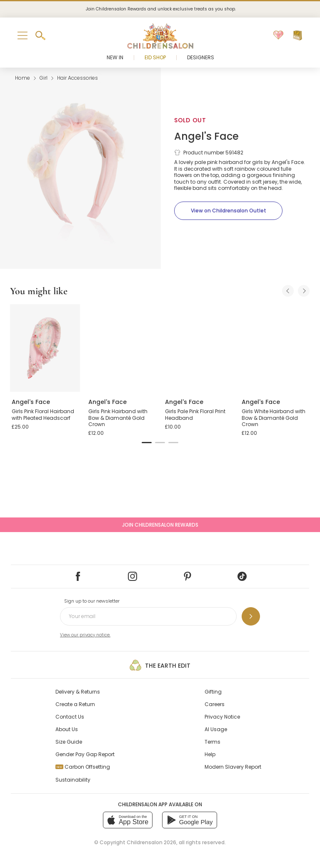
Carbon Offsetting (83, 767)
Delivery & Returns (78, 692)
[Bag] (297, 35)
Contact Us (70, 717)
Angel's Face (206, 136)
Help (210, 754)
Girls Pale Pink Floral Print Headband (195, 415)
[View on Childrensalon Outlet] (228, 211)
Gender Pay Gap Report (85, 754)
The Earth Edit (160, 665)
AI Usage (216, 729)
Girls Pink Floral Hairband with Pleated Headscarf (43, 415)
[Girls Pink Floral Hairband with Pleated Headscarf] (45, 348)
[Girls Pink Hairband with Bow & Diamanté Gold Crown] (122, 348)
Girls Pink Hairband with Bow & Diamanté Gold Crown (118, 418)
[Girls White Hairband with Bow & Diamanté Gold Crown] (275, 348)
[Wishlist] (278, 35)
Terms (212, 742)
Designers (201, 57)
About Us (67, 729)
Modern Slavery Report (233, 767)
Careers (215, 704)
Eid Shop (155, 57)
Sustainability (73, 780)
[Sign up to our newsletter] (251, 616)
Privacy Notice (222, 717)
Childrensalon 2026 (151, 842)
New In (115, 57)
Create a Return (75, 704)
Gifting (213, 692)
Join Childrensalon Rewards (160, 525)
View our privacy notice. (85, 635)
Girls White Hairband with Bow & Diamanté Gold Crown (274, 418)
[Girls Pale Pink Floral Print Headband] (198, 348)
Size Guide (69, 742)
